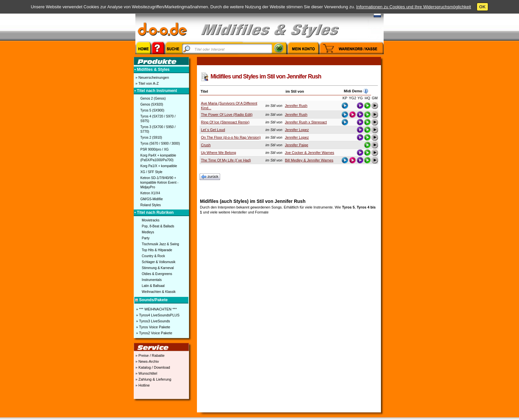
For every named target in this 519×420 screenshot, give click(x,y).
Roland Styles (151, 205)
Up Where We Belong (218, 153)
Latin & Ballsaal (153, 286)
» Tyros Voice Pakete (153, 327)
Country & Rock (153, 256)
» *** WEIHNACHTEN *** (156, 309)
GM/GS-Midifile (152, 199)
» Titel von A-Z (146, 83)
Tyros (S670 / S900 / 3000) (160, 143)
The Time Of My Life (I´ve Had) (226, 160)
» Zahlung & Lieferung (153, 379)
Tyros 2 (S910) (151, 138)
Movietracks (150, 220)
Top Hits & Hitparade (157, 250)
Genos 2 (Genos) (153, 98)
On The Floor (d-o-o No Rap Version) (231, 137)
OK (483, 7)
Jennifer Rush (296, 106)
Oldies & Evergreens (157, 274)
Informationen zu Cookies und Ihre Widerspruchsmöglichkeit (414, 7)
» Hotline (142, 385)
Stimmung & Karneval (158, 268)
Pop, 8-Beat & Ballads (158, 226)
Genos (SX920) (152, 104)
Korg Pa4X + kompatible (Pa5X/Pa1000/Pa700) (158, 158)
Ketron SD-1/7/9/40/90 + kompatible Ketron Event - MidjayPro (159, 183)
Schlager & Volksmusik (159, 262)
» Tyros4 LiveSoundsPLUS (157, 315)
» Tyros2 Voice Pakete (154, 333)
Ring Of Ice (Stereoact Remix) (225, 122)
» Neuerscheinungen (152, 77)
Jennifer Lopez (297, 130)
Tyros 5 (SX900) (152, 110)
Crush (206, 145)
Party (145, 238)
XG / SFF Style (151, 172)
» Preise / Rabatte (149, 355)
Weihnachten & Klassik (159, 292)
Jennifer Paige (297, 145)
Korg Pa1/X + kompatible (159, 166)
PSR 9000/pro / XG (155, 149)
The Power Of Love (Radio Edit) (227, 115)
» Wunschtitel (146, 373)
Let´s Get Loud (213, 130)
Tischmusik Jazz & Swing (160, 244)
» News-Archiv (147, 361)
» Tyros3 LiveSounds (153, 321)
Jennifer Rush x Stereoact (306, 122)
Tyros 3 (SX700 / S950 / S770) (158, 129)
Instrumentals (152, 280)
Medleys (148, 232)
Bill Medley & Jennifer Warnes (309, 160)
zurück (210, 177)
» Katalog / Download (152, 367)
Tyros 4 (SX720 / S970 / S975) (158, 119)
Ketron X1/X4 (150, 193)
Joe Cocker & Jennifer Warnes (310, 153)
